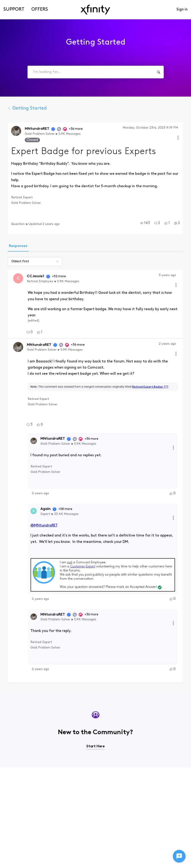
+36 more (76, 129)
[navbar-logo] (95, 10)
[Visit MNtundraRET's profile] (16, 131)
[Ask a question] (179, 856)
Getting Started (27, 108)
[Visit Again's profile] (34, 511)
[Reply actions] (173, 448)
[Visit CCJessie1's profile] (18, 278)
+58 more (65, 509)
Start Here (95, 746)
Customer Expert (83, 567)
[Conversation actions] (178, 138)
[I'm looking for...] (159, 72)
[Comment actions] (176, 286)
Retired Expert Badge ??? (150, 387)
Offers (40, 10)
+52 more (71, 276)
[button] (145, 223)
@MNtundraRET (44, 526)
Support (14, 10)
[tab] (18, 247)
